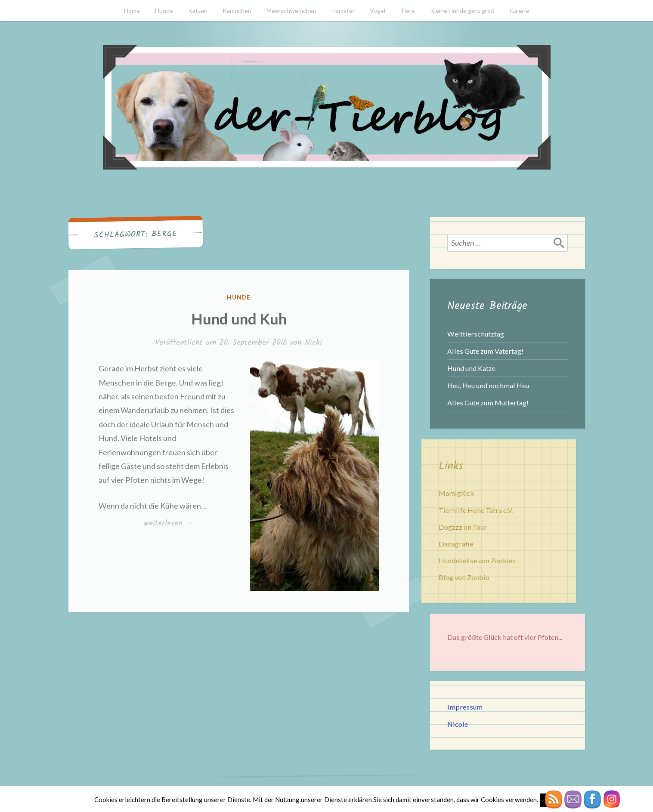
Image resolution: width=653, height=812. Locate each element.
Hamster (343, 11)
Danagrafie (456, 544)
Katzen (198, 11)
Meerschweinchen (291, 11)
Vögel (378, 11)
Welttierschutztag (476, 334)
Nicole (458, 724)
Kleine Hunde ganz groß (462, 11)
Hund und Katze (471, 368)
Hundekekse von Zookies (477, 560)
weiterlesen (168, 524)
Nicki (313, 343)
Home (132, 11)
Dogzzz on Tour (463, 527)
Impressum (465, 707)
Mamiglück (456, 493)
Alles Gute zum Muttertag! (488, 403)
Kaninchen (237, 11)
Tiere (408, 11)
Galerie (519, 11)
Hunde (164, 11)
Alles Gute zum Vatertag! (485, 351)
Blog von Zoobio (464, 577)
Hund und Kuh (239, 318)
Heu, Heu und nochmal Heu (488, 385)
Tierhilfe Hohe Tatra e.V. (476, 510)
